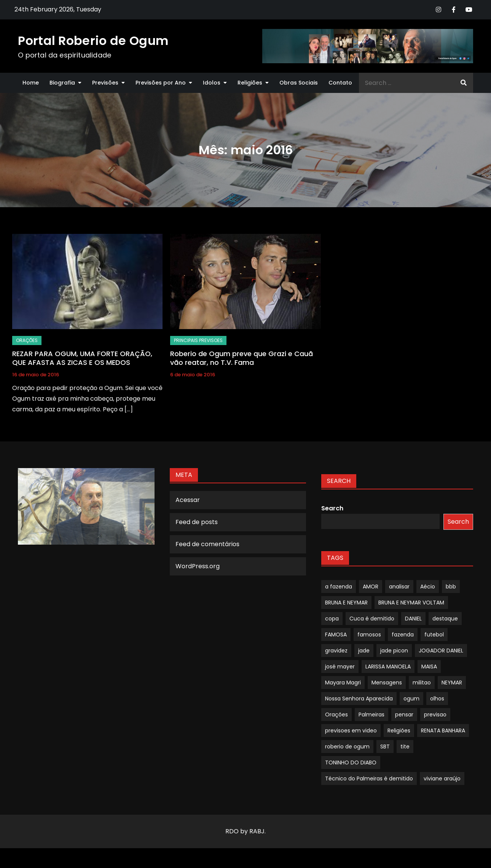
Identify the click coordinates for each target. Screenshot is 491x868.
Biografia (62, 83)
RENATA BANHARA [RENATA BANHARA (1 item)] (443, 731)
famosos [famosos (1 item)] (369, 635)
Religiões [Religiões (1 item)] (399, 731)
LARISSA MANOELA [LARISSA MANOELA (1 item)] (388, 667)
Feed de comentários (207, 544)
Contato (340, 83)
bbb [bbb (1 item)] (451, 587)
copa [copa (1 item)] (332, 619)
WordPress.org (198, 566)
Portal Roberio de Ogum (93, 41)
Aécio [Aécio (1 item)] (428, 587)
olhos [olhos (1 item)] (437, 699)
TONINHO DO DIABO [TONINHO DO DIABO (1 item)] (351, 762)
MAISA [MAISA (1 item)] (429, 667)
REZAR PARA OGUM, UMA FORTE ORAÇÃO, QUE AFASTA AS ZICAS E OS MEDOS (82, 358)
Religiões (250, 83)
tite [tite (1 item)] (405, 747)
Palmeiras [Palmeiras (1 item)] (371, 715)
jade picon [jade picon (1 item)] (394, 651)
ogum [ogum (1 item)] (411, 699)
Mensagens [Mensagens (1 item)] (387, 683)
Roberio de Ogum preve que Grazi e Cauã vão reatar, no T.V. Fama (242, 358)
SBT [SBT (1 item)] (385, 747)
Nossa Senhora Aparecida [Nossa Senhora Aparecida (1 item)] (359, 699)
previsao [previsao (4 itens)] (435, 715)
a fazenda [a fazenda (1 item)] (339, 587)
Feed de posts (197, 522)
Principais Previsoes (198, 340)
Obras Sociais (299, 83)
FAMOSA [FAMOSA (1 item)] (336, 635)
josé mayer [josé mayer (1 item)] (340, 667)
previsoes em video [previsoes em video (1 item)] (351, 731)
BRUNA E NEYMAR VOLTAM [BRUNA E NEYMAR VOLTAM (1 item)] (411, 603)
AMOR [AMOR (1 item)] (371, 587)
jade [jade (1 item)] (364, 651)
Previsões (105, 83)
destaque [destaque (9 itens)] (445, 619)
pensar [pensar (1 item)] (404, 715)
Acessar (188, 500)
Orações (27, 340)
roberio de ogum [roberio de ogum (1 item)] (347, 747)
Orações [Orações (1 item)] (336, 715)
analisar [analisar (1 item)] (399, 587)
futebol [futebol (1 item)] (434, 635)
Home (31, 83)
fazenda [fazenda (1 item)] (403, 635)
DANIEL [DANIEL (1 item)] (413, 619)
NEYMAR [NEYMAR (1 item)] (452, 683)
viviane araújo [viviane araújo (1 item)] (442, 778)
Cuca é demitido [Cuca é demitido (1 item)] (372, 619)
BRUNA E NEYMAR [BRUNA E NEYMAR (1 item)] (346, 603)
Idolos (212, 83)
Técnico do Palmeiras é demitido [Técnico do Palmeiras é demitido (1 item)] (369, 778)
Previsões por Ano (161, 83)
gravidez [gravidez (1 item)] (336, 651)
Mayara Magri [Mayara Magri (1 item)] (343, 683)
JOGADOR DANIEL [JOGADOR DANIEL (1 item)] (441, 651)
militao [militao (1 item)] (422, 683)
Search (332, 508)
